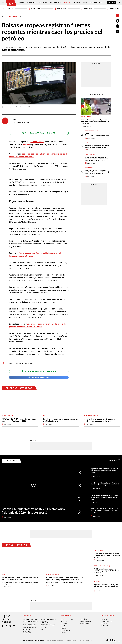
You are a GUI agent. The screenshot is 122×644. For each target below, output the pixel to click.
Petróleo (18, 363)
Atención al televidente (30, 621)
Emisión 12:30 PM (60, 9)
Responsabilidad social (30, 619)
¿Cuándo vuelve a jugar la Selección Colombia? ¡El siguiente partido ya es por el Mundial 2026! (65, 578)
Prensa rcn (27, 629)
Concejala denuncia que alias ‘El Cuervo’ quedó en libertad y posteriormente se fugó (104, 497)
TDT (72, 619)
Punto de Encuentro (97, 3)
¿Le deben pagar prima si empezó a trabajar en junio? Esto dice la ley (60, 420)
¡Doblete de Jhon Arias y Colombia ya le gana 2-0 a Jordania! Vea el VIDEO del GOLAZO (104, 510)
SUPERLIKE (104, 624)
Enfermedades (98, 551)
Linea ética (44, 627)
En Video (11, 461)
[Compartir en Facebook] (118, 21)
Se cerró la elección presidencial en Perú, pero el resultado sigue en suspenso (97, 146)
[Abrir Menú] (3, 3)
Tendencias (76, 3)
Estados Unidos (37, 142)
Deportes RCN (43, 3)
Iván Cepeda (89, 168)
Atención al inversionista (27, 632)
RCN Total (64, 621)
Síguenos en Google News (39, 377)
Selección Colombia (52, 574)
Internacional (31, 3)
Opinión (85, 3)
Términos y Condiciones (86, 640)
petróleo (26, 144)
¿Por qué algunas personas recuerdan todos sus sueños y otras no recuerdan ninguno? (107, 555)
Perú (87, 143)
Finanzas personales (91, 416)
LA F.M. (63, 626)
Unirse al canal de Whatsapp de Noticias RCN (39, 133)
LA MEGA (64, 633)
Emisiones (7, 9)
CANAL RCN (111, 3)
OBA (41, 629)
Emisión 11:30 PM (113, 9)
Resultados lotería (8, 416)
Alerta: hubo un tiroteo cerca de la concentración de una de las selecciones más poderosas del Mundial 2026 (97, 159)
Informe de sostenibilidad (45, 622)
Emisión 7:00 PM (87, 9)
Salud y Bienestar (56, 3)
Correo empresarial (29, 627)
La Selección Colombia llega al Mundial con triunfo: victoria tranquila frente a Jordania (106, 484)
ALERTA (63, 628)
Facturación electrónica (48, 619)
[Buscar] (119, 3)
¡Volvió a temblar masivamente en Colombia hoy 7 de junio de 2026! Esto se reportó (98, 135)
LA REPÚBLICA (84, 619)
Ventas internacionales (48, 625)
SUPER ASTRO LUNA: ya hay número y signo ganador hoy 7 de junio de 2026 (19, 420)
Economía (67, 3)
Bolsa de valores (29, 363)
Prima (44, 416)
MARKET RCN (105, 626)
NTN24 (63, 619)
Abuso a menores (87, 117)
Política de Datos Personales (55, 640)
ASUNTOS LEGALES (85, 621)
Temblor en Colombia (92, 131)
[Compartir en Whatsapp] (118, 31)
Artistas (97, 581)
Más (115, 461)
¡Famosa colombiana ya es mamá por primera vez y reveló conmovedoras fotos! (106, 586)
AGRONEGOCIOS (85, 624)
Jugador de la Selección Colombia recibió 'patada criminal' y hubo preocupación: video (105, 471)
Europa (10, 363)
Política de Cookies (71, 640)
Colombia (21, 3)
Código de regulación (30, 625)
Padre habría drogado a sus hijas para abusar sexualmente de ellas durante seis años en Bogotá (95, 122)
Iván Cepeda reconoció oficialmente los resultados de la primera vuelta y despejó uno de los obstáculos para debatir (97, 172)
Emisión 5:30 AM (34, 9)
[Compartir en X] (118, 26)
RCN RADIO (64, 624)
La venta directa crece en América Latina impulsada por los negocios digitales (99, 420)
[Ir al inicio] (11, 3)
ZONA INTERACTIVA (107, 621)
